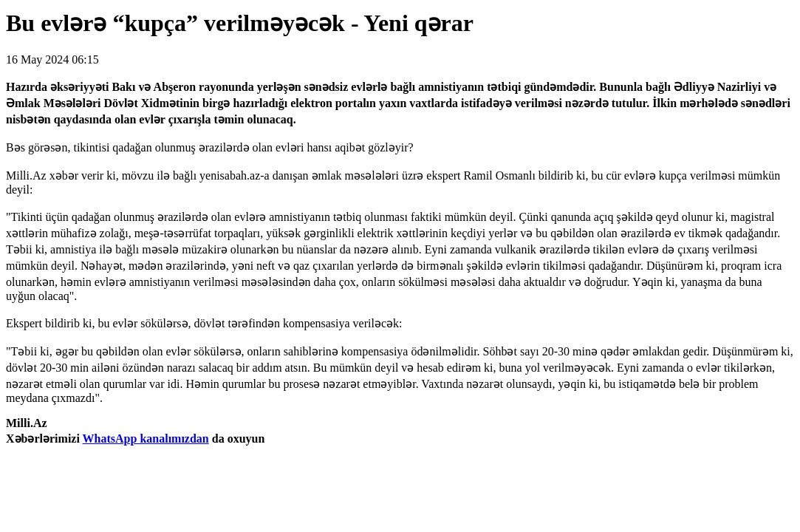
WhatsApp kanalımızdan (146, 439)
